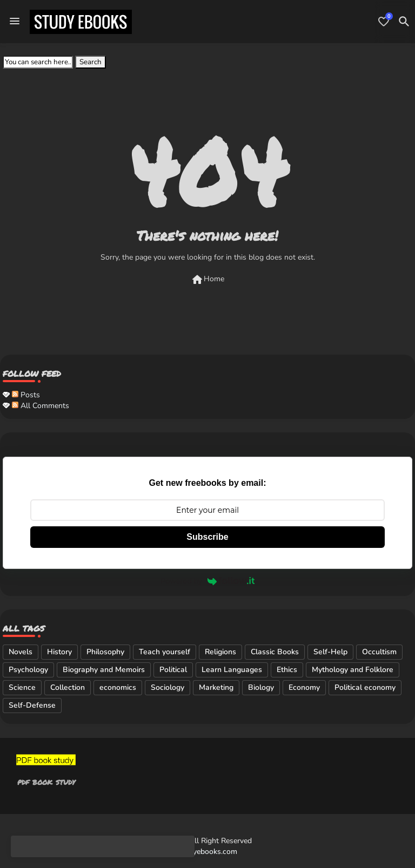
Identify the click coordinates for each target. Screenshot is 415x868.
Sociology (168, 687)
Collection (68, 687)
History (59, 652)
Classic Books (275, 652)
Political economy (365, 687)
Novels (21, 652)
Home (207, 280)
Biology (261, 687)
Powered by (207, 581)
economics (118, 687)
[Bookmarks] (384, 22)
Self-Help (330, 652)
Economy (304, 687)
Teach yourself (165, 652)
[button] (404, 22)
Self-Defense (32, 705)
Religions (220, 652)
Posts (26, 395)
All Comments (41, 406)
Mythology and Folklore (353, 670)
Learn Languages (232, 670)
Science (22, 687)
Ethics (287, 670)
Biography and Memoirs (104, 670)
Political (173, 670)
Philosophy (105, 652)
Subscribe (207, 537)
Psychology (28, 670)
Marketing (216, 687)
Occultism (379, 652)
